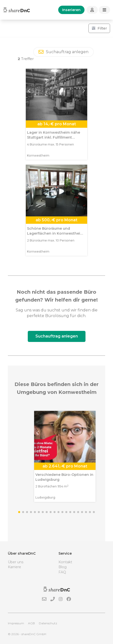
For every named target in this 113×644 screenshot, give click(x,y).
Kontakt (65, 562)
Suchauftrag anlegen (57, 336)
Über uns (16, 562)
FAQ (62, 572)
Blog (63, 567)
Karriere (14, 567)
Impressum (16, 623)
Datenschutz (48, 623)
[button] (30, 95)
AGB (31, 623)
